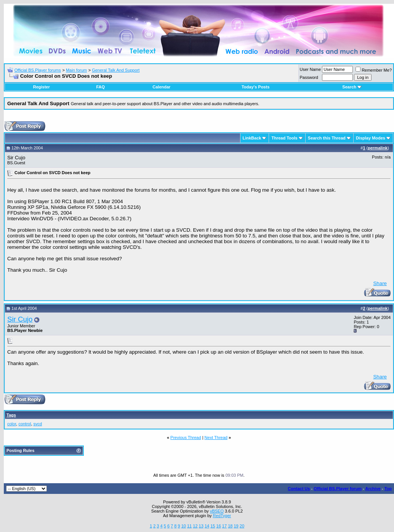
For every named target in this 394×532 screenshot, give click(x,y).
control (25, 424)
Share (380, 283)
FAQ (100, 87)
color (12, 424)
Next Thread (216, 437)
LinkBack (252, 138)
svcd (38, 424)
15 (213, 526)
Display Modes (371, 138)
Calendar (161, 87)
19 (236, 526)
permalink (378, 148)
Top (388, 489)
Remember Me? (374, 70)
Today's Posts (255, 87)
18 (230, 526)
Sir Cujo (20, 319)
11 (189, 526)
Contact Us (299, 489)
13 (201, 526)
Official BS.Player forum (338, 489)
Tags (11, 415)
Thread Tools (284, 138)
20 (242, 526)
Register (42, 87)
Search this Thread (327, 138)
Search (352, 87)
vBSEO (217, 511)
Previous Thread (186, 437)
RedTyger (222, 516)
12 (195, 526)
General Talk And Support (116, 70)
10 (184, 526)
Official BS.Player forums (38, 70)
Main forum (76, 70)
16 (219, 526)
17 (224, 526)
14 (207, 526)
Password (309, 77)
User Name (311, 69)
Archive (373, 489)
